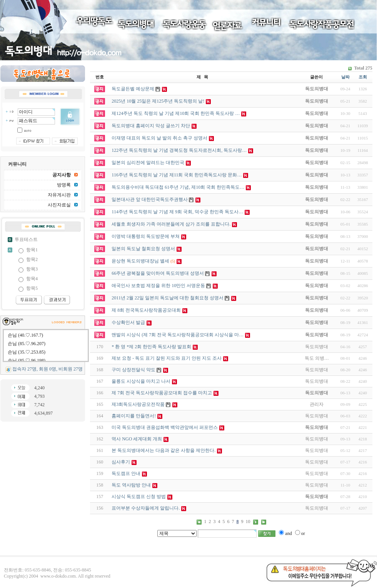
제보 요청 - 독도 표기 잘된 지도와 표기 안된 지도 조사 (167, 358)
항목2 (32, 259)
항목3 (32, 269)
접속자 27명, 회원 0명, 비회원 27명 (48, 369)
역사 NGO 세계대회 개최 (137, 439)
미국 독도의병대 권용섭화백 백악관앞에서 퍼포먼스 (165, 427)
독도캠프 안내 (126, 473)
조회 (363, 77)
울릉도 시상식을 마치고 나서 (141, 381)
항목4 (32, 279)
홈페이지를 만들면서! (134, 416)
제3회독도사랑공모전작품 (138, 404)
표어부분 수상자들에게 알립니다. (146, 508)
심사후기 (121, 462)
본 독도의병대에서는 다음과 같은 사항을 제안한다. (163, 450)
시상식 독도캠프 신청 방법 (139, 497)
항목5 (32, 288)
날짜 (345, 77)
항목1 (32, 250)
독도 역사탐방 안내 (131, 485)
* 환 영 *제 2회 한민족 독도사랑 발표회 (151, 347)
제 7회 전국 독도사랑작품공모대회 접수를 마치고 (162, 393)
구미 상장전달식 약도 (133, 370)
